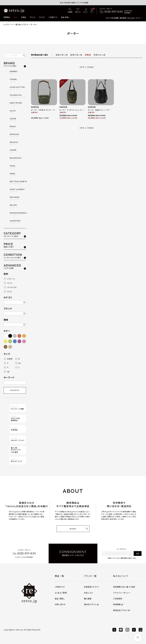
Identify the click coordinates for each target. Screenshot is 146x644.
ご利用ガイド (53, 17)
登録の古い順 (99, 55)
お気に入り (89, 593)
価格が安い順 (62, 55)
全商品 (23, 17)
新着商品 (7, 17)
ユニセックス (12, 287)
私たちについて (121, 576)
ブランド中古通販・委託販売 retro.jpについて (123, 18)
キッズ (10, 291)
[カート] (92, 11)
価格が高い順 (76, 55)
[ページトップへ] (138, 637)
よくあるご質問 (61, 593)
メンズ (10, 283)
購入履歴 (88, 599)
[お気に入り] (78, 11)
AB (8, 372)
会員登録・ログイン (92, 587)
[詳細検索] (70, 11)
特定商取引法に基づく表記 (124, 587)
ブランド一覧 (90, 576)
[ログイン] (86, 11)
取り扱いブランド (22, 24)
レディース (11, 279)
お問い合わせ (60, 604)
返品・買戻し (65, 17)
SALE (16, 17)
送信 (138, 553)
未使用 (10, 359)
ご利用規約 (118, 599)
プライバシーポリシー (122, 593)
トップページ (8, 24)
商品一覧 (59, 576)
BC (20, 363)
